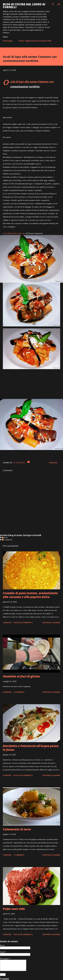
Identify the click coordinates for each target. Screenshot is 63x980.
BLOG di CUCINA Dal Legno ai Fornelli (24, 6)
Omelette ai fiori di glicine (21, 676)
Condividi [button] (53, 463)
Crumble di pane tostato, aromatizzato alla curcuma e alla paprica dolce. (30, 595)
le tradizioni (19, 463)
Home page (8, 41)
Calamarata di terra (17, 829)
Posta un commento (23, 623)
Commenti (7, 540)
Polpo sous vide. (14, 909)
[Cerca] (53, 4)
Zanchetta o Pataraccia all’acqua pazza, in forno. (31, 748)
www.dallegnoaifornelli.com (14, 233)
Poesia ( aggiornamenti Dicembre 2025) (35, 41)
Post (5, 538)
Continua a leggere (51, 623)
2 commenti (19, 692)
